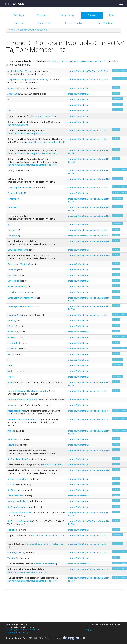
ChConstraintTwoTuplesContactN (32, 30)
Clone (10, 170)
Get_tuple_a (13, 230)
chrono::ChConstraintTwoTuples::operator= (28, 391)
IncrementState (15, 315)
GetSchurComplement (18, 292)
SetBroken (13, 445)
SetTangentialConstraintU (20, 513)
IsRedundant (14, 343)
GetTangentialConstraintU (20, 298)
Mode (10, 371)
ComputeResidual (16, 193)
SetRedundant (15, 496)
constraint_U (14, 199)
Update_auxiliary (16, 552)
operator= (12, 382)
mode (10, 365)
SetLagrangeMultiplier (18, 479)
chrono (12, 30)
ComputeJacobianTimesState (21, 188)
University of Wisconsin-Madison (21, 630)
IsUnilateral (13, 349)
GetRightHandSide (16, 286)
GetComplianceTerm (17, 250)
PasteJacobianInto (16, 411)
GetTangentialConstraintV (20, 306)
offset (10, 377)
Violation (12, 558)
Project (11, 431)
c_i (9, 105)
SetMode (12, 484)
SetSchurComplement (18, 507)
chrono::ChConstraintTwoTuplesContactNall (89, 179)
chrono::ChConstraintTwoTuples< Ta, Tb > (88, 71)
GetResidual (13, 281)
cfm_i (10, 111)
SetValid (11, 530)
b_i (9, 99)
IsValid (11, 354)
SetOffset (12, 490)
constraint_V (13, 207)
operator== (13, 405)
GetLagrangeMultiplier (18, 264)
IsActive (11, 320)
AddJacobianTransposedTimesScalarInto (27, 80)
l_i (8, 360)
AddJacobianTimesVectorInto (21, 71)
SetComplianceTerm (17, 459)
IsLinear (11, 337)
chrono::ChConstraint (78, 88)
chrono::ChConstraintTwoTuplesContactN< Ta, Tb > (79, 61)
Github (89, 630)
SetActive (12, 439)
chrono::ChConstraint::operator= (23, 400)
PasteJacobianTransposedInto (22, 419)
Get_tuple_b (13, 236)
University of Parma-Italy (17, 632)
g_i (9, 224)
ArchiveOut (13, 94)
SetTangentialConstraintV (20, 521)
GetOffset (12, 275)
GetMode (12, 270)
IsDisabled (13, 332)
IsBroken (12, 326)
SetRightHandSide (16, 501)
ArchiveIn (12, 88)
